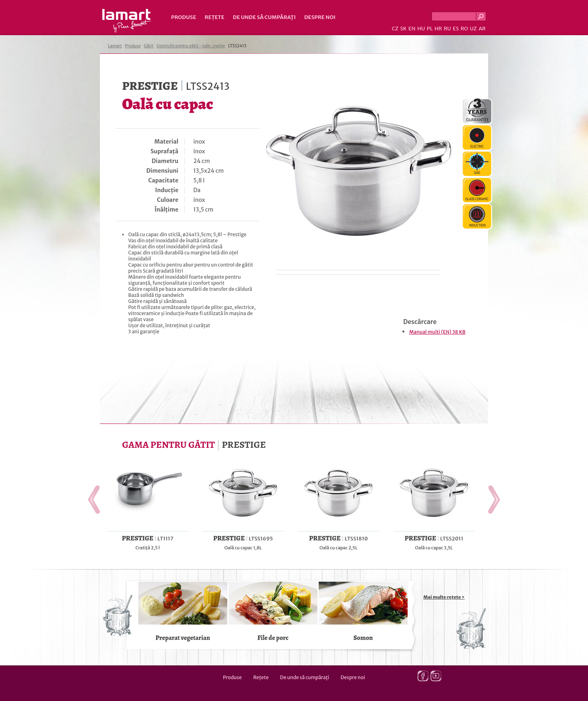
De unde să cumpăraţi (264, 17)
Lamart (127, 21)
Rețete (215, 17)
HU (421, 29)
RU (447, 29)
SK (403, 29)
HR (438, 29)
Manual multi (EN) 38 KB (437, 332)
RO (464, 29)
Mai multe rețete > (444, 597)
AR (482, 29)
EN (412, 29)
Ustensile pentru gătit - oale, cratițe (191, 46)
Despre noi (320, 17)
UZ (473, 29)
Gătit (148, 46)
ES (456, 29)
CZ (395, 29)
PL (430, 29)
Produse (184, 17)
